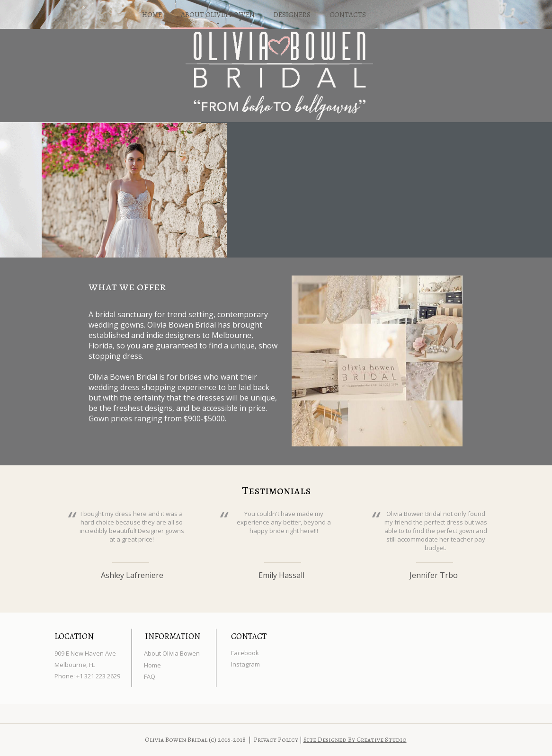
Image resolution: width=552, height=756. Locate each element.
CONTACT (249, 636)
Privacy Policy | (279, 740)
